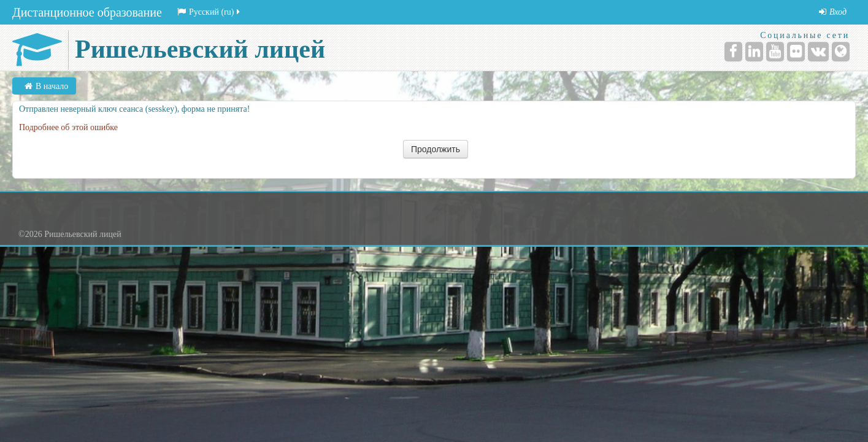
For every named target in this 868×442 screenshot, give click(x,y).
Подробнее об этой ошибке (68, 127)
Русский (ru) (210, 12)
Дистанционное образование (87, 12)
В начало (52, 86)
